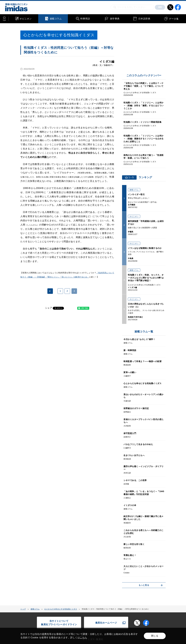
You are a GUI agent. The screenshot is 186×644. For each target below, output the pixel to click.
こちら (83, 638)
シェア (49, 308)
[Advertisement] (44, 350)
